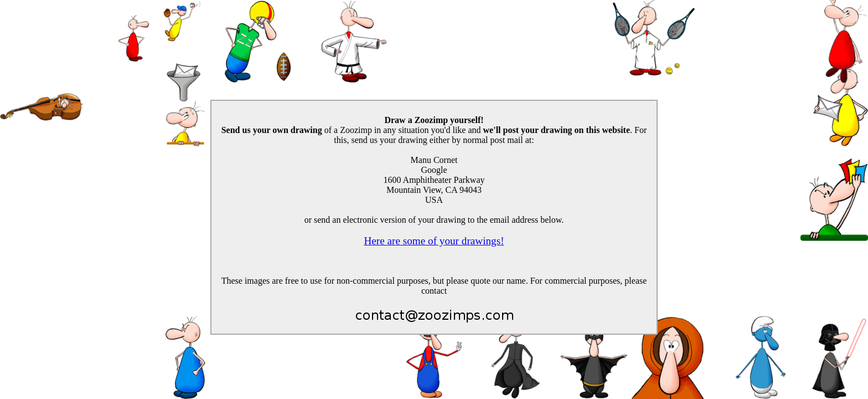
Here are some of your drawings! (434, 241)
